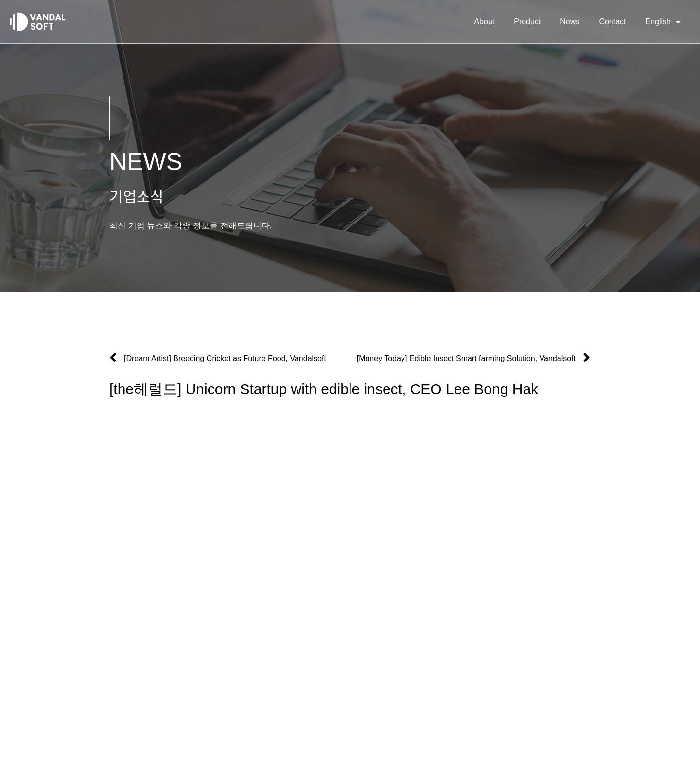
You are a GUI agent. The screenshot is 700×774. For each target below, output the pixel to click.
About (484, 22)
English (663, 22)
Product (527, 22)
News (570, 22)
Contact (612, 22)
